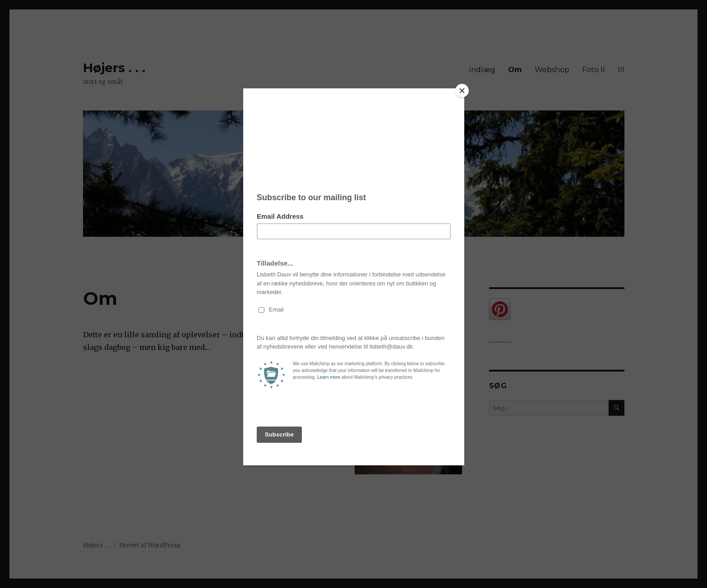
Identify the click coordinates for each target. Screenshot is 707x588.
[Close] (462, 91)
